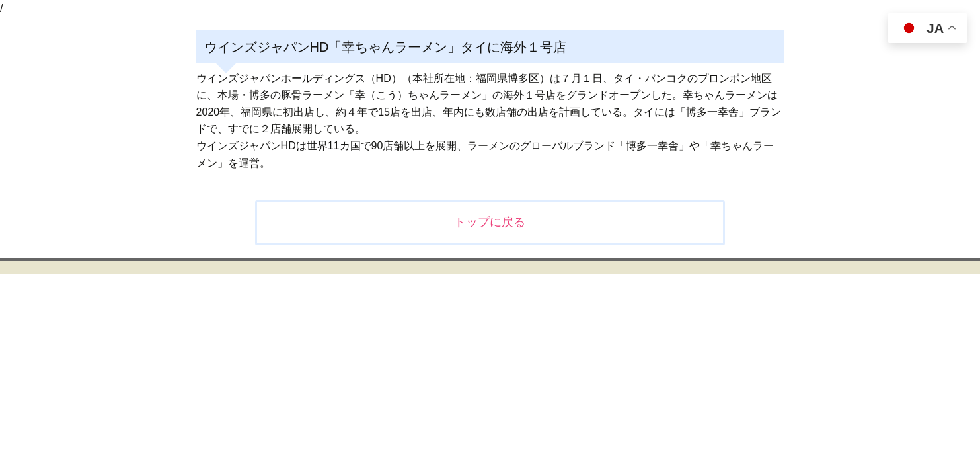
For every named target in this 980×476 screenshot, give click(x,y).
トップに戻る (490, 222)
